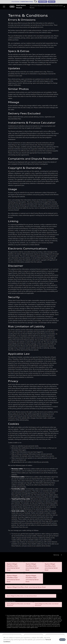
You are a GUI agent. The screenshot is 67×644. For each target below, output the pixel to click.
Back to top (56, 555)
